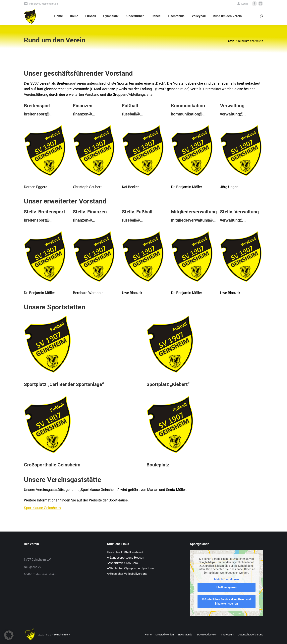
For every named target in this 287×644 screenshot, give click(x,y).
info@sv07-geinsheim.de (41, 4)
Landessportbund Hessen (126, 558)
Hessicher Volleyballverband (127, 574)
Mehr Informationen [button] (227, 580)
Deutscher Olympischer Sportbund (131, 568)
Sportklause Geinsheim (42, 508)
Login (242, 4)
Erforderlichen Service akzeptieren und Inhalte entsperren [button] (227, 601)
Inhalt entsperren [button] (227, 587)
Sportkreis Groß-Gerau (123, 563)
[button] (9, 635)
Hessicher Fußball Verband (125, 552)
